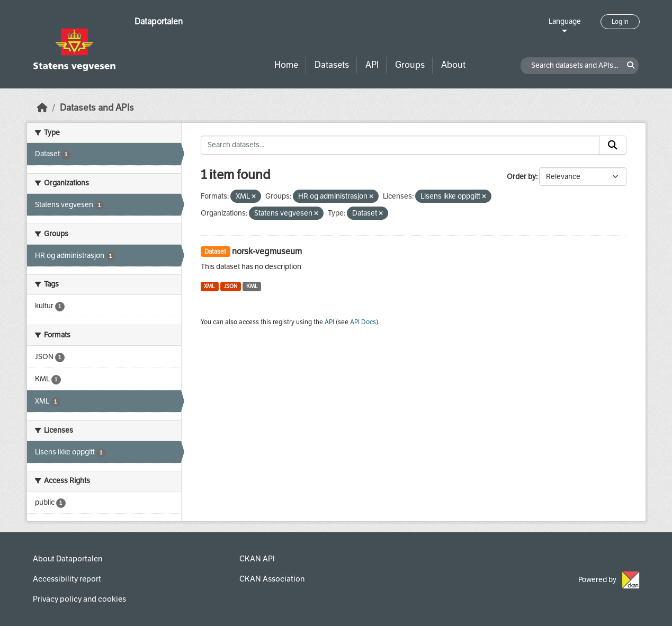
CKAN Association (272, 579)
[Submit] (613, 145)
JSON (231, 286)
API (372, 65)
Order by (521, 177)
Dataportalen (159, 21)
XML (209, 286)
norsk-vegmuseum (267, 251)
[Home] (42, 108)
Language (565, 21)
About (453, 65)
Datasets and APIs (97, 108)
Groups (410, 65)
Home (286, 65)
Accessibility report (67, 579)
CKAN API (257, 559)
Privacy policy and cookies (79, 599)
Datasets (332, 65)
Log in (620, 22)
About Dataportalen (68, 559)
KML (252, 286)
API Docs (363, 322)
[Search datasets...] (400, 145)
